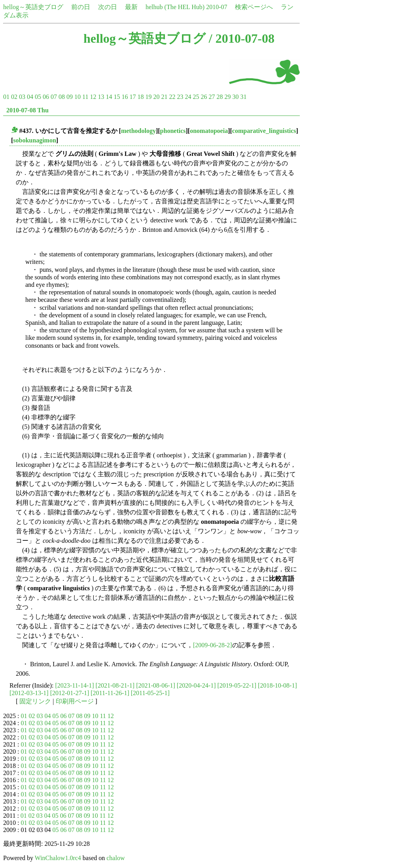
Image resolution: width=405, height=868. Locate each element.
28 (220, 97)
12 (93, 97)
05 (38, 97)
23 (180, 97)
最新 (131, 7)
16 (125, 97)
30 (235, 97)
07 (54, 97)
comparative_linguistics (264, 131)
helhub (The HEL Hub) (175, 7)
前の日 (81, 7)
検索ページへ (254, 7)
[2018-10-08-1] (277, 685)
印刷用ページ (75, 701)
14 (109, 97)
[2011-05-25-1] (150, 693)
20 (156, 97)
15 (117, 97)
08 (62, 97)
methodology (138, 131)
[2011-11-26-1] (110, 693)
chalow (115, 858)
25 (196, 97)
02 (14, 97)
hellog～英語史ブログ (33, 7)
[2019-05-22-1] (237, 685)
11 (85, 97)
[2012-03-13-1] (29, 693)
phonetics (173, 131)
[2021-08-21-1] (115, 685)
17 (132, 97)
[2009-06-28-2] (213, 645)
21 (164, 97)
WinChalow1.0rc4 (58, 858)
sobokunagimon (35, 140)
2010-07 (217, 7)
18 (140, 97)
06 (46, 97)
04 (30, 97)
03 (22, 97)
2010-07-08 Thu (27, 110)
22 (172, 97)
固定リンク (35, 701)
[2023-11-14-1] (75, 685)
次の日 (108, 7)
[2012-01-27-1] (70, 693)
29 (227, 97)
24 (188, 97)
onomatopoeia (209, 131)
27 (212, 97)
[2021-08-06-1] (156, 685)
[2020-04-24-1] (196, 685)
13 (101, 97)
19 (148, 97)
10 (78, 97)
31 (243, 97)
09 (70, 97)
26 (204, 97)
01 (6, 97)
